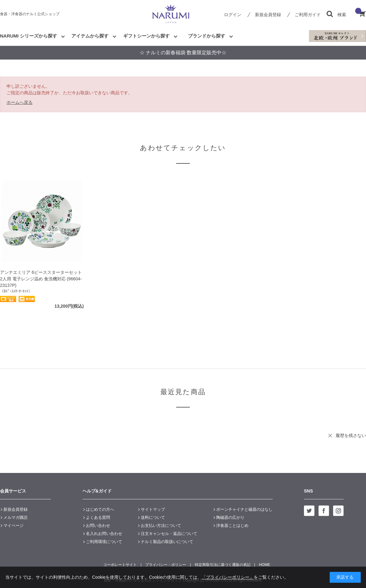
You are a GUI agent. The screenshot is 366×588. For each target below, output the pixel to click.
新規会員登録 (268, 15)
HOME (265, 565)
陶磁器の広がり (230, 517)
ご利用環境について (104, 542)
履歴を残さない (351, 435)
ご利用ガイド (308, 15)
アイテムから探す (90, 36)
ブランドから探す (207, 36)
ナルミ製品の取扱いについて (167, 542)
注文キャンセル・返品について (169, 534)
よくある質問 (98, 517)
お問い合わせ (98, 526)
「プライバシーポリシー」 (228, 577)
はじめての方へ (100, 509)
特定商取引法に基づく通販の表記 (223, 565)
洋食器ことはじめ (232, 526)
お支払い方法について (161, 526)
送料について (153, 517)
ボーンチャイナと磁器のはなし (244, 509)
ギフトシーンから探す (146, 36)
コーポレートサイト (120, 565)
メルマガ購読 (16, 517)
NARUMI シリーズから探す (29, 36)
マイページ (13, 526)
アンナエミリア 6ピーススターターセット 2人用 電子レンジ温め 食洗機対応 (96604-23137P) (41, 279)
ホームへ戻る (20, 102)
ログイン (233, 15)
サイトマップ (153, 509)
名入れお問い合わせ (104, 534)
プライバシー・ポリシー (166, 565)
